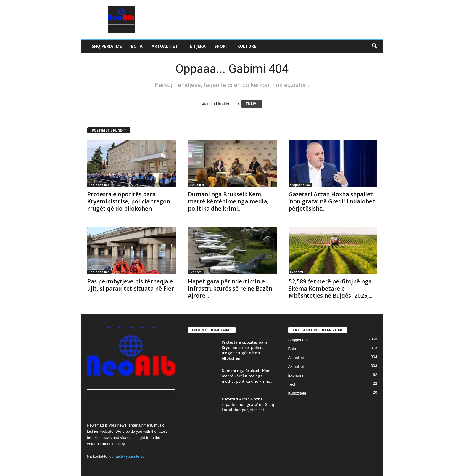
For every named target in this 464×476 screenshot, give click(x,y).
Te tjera (196, 46)
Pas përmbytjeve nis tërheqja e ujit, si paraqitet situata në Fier (131, 285)
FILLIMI (252, 104)
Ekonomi (196, 272)
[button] (374, 46)
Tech (292, 384)
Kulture (247, 46)
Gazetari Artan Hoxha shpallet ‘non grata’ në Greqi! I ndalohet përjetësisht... (332, 201)
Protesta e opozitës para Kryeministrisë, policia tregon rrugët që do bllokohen (129, 201)
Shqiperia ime (107, 46)
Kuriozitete (297, 393)
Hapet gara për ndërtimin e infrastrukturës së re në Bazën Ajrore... (230, 289)
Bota (137, 46)
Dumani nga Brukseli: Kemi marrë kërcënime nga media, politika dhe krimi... (228, 201)
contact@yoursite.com (129, 456)
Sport (221, 46)
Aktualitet (165, 46)
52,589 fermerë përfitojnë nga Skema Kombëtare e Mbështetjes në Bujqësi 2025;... (330, 289)
